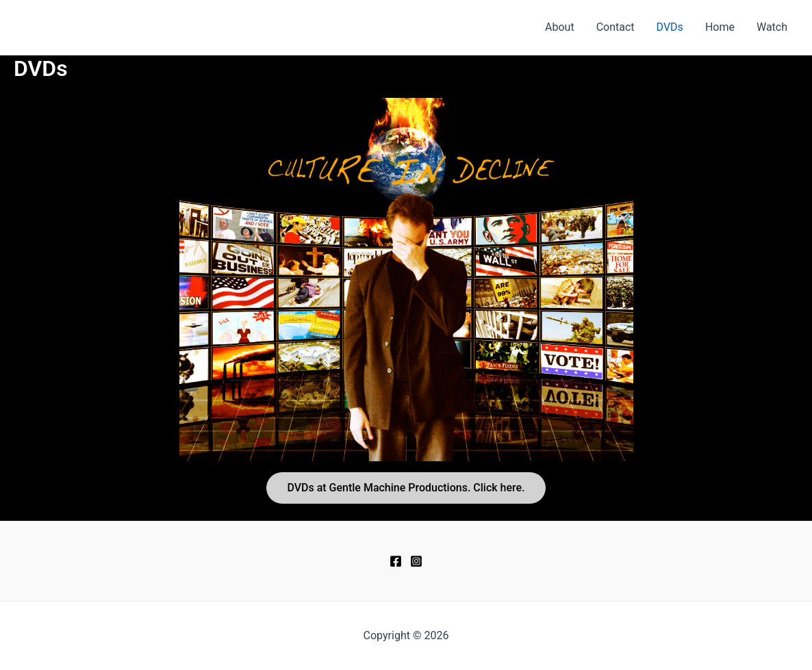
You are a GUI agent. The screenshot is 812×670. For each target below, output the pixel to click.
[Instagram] (416, 561)
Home (720, 27)
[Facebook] (396, 561)
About (560, 27)
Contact (616, 27)
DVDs (670, 27)
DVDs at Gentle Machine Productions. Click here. (406, 488)
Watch (772, 27)
